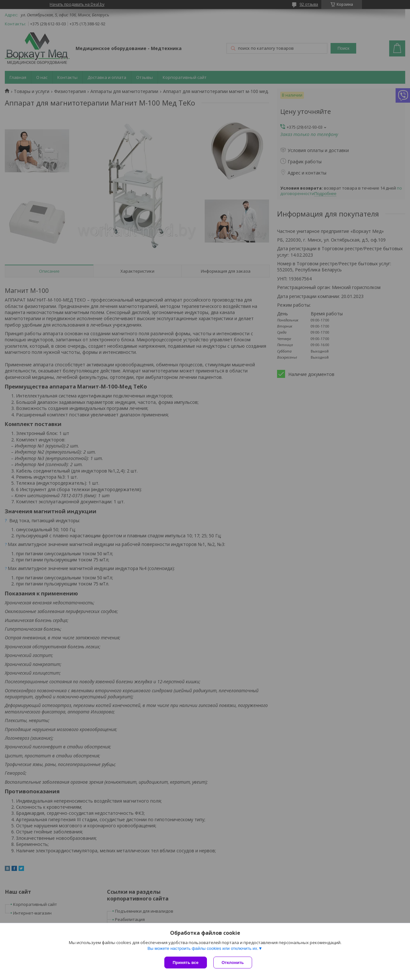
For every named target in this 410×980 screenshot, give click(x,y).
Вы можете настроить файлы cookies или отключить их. (203, 948)
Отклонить (233, 963)
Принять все (186, 963)
